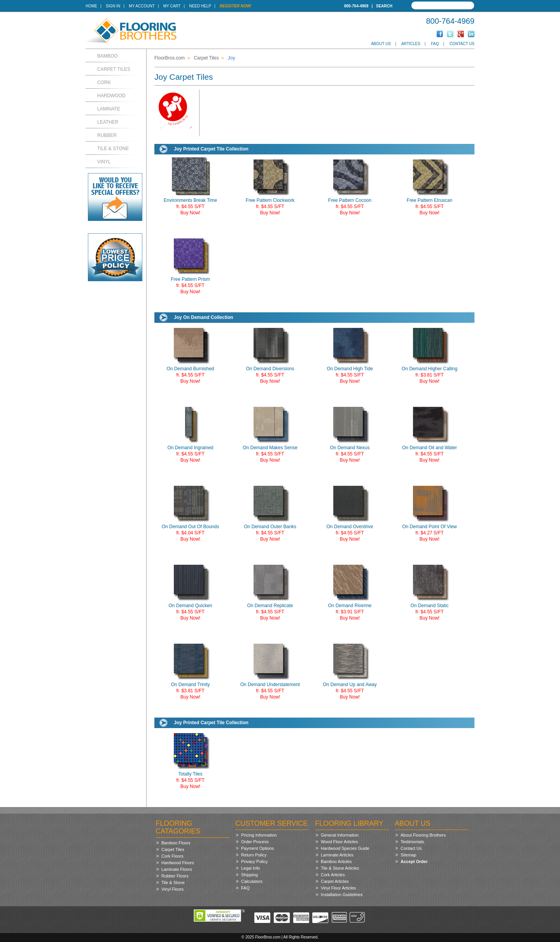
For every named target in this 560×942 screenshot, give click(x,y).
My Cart (172, 6)
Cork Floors (172, 856)
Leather (108, 122)
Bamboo (108, 56)
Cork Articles (333, 875)
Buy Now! (190, 213)
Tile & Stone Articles (340, 868)
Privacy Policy (254, 861)
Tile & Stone (113, 149)
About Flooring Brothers (423, 835)
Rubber (107, 135)
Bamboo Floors (176, 843)
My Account (142, 6)
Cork (104, 82)
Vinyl (104, 162)
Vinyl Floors (172, 889)
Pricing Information (259, 835)
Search (384, 6)
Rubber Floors (175, 876)
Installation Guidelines (342, 895)
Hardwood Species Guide (345, 848)
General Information (340, 835)
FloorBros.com (170, 58)
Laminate (109, 109)
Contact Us (462, 44)
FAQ (435, 44)
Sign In (113, 6)
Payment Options (257, 848)
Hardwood (111, 96)
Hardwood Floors (178, 863)
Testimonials (412, 842)
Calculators (252, 881)
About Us (381, 44)
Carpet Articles (335, 881)
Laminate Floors (177, 869)
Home (91, 6)
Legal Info (250, 868)
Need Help (200, 6)
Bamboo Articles (336, 861)
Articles (411, 44)
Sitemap (408, 855)
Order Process (255, 842)
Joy (232, 58)
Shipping (249, 875)
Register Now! (236, 6)
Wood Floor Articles (339, 842)
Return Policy (254, 855)
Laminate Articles (337, 855)
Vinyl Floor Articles (338, 888)
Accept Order (414, 861)
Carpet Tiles (114, 69)
